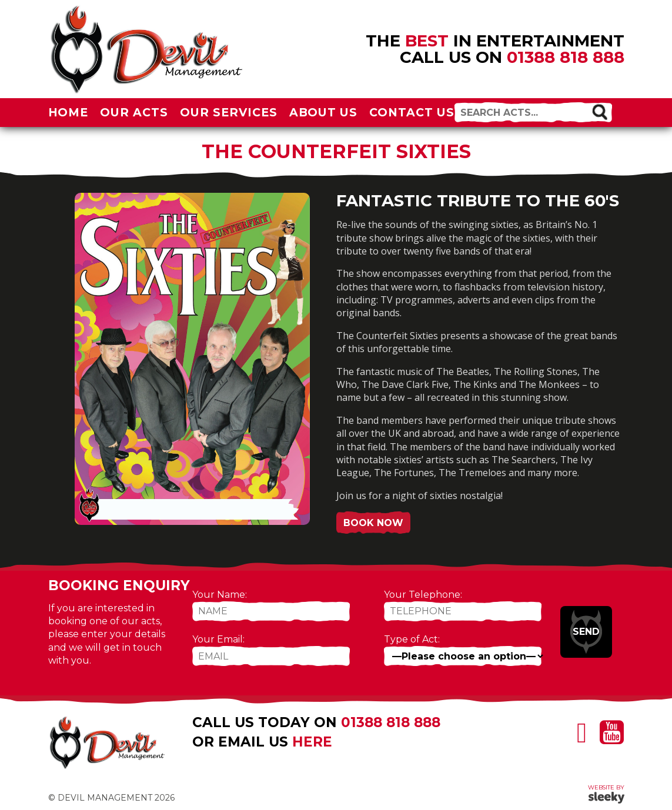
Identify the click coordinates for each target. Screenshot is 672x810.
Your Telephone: (423, 595)
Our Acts (134, 112)
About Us (324, 112)
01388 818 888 (566, 57)
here (312, 742)
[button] (599, 111)
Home (68, 112)
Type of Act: (412, 639)
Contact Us (412, 112)
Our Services (229, 112)
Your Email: (218, 639)
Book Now (373, 523)
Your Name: (220, 595)
